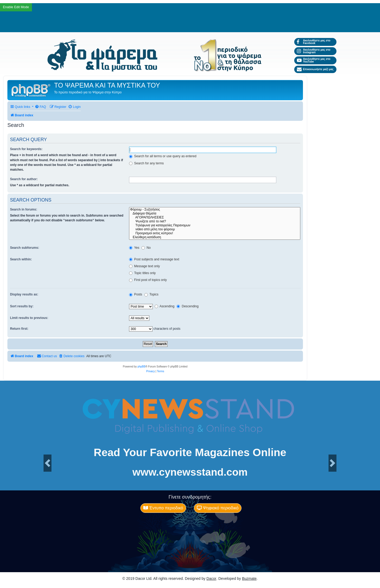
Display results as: (24, 294)
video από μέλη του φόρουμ (215, 229)
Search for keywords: (26, 149)
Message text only (144, 266)
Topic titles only (142, 273)
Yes (134, 248)
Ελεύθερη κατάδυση (215, 237)
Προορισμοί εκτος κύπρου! (215, 233)
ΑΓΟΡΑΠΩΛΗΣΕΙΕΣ (215, 217)
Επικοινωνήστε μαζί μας (315, 69)
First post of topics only (148, 280)
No (146, 248)
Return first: (19, 329)
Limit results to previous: (29, 318)
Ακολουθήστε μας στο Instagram (314, 51)
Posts (136, 294)
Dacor (211, 579)
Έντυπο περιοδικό (163, 508)
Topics (151, 294)
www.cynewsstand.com (190, 472)
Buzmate (249, 579)
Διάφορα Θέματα (215, 214)
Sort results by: (22, 306)
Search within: (21, 259)
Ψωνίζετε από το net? (215, 221)
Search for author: (24, 179)
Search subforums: (25, 248)
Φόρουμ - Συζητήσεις (215, 210)
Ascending (165, 306)
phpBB (141, 367)
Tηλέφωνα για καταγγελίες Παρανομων (215, 225)
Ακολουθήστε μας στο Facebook (314, 42)
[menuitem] (40, 107)
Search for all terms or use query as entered (163, 156)
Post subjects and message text (154, 259)
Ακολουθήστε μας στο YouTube (314, 60)
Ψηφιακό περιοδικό (218, 508)
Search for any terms (146, 163)
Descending (187, 306)
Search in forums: (24, 209)
